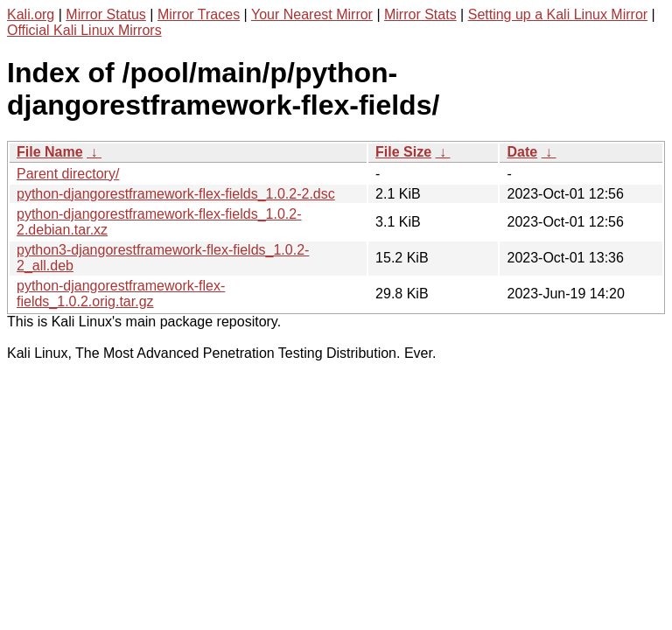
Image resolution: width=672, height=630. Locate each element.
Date (522, 152)
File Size (403, 152)
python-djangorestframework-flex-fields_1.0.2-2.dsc (176, 194)
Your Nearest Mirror (312, 14)
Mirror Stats (420, 14)
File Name (50, 152)
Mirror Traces (199, 14)
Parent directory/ (68, 174)
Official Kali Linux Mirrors (84, 30)
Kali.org (31, 14)
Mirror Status (106, 14)
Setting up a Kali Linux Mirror (558, 14)
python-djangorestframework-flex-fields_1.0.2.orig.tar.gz (121, 294)
